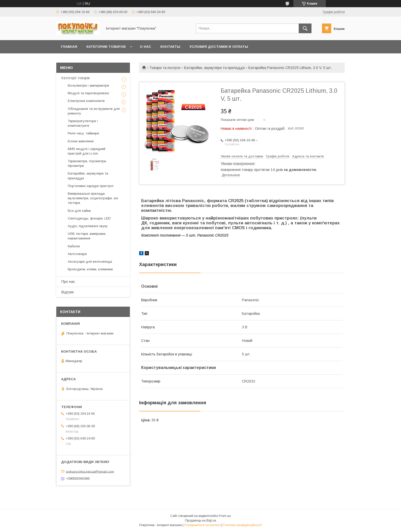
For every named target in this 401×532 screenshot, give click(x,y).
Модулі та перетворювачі (88, 93)
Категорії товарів (76, 78)
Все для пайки (79, 211)
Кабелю (74, 246)
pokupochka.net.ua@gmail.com (90, 471)
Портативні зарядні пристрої (91, 186)
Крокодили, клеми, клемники (90, 269)
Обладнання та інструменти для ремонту (94, 111)
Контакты (170, 47)
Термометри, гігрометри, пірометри (87, 163)
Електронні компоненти (86, 101)
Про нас (68, 282)
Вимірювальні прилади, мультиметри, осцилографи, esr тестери (93, 198)
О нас (146, 47)
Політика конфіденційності (242, 525)
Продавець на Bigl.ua (201, 521)
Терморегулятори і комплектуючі (83, 123)
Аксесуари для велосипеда (90, 262)
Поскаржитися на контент (202, 525)
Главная (69, 47)
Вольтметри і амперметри (88, 85)
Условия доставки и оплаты (219, 47)
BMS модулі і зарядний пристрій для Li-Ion (87, 151)
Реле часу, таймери (83, 133)
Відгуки (68, 292)
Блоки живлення (81, 141)
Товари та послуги (165, 68)
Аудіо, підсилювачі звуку (88, 226)
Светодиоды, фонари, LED (89, 218)
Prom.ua (225, 516)
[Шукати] (305, 28)
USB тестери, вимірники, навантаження (87, 236)
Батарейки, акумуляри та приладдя (214, 68)
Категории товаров (106, 47)
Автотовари (77, 254)
